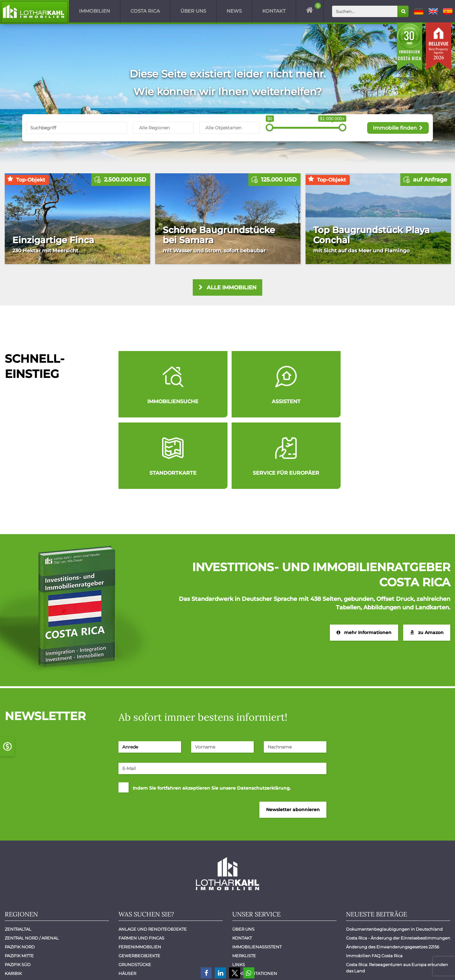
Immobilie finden (398, 127)
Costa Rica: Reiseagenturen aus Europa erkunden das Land (397, 897)
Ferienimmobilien (140, 877)
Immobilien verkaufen (259, 912)
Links (239, 894)
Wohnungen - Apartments (150, 947)
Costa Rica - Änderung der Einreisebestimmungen (398, 868)
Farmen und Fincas (141, 868)
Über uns (193, 11)
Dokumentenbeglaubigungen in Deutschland (394, 859)
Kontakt (274, 11)
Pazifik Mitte (19, 885)
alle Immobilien (228, 288)
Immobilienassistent (257, 877)
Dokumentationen (255, 903)
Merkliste (244, 885)
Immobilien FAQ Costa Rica (374, 885)
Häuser (127, 903)
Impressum (393, 967)
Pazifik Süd (18, 894)
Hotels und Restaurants (148, 912)
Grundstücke (135, 894)
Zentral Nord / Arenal (32, 868)
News (234, 11)
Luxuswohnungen (141, 921)
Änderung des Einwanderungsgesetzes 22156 (393, 877)
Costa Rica (145, 11)
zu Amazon (427, 562)
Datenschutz (431, 967)
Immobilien (94, 11)
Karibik (13, 903)
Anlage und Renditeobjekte (153, 859)
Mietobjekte (133, 930)
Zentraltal (18, 859)
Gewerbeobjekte (139, 885)
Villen (126, 939)
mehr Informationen (364, 562)
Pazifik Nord (20, 877)
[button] (206, 973)
